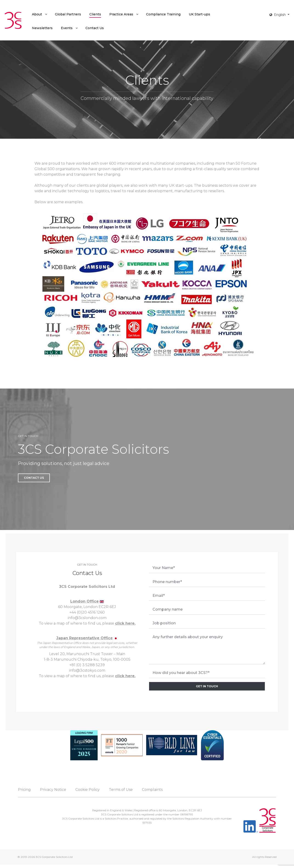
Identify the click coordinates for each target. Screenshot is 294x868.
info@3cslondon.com (87, 618)
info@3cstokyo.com (87, 670)
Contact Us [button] (34, 478)
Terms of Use (121, 790)
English (278, 15)
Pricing (24, 790)
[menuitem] (39, 14)
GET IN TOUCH (207, 686)
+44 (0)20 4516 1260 (87, 612)
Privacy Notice (53, 790)
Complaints (152, 790)
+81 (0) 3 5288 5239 (87, 665)
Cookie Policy (88, 790)
